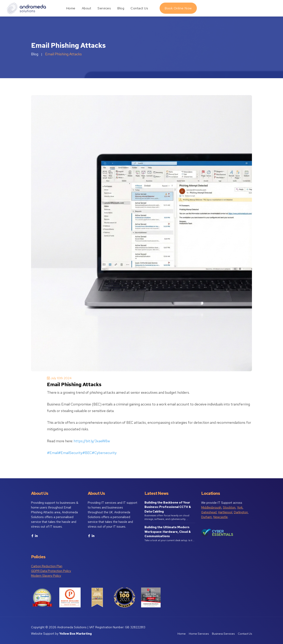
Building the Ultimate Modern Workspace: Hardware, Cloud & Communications (168, 532)
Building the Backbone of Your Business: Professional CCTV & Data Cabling (168, 507)
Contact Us (139, 8)
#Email (53, 453)
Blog (121, 8)
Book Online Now (178, 8)
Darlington (241, 512)
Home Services (199, 634)
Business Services (223, 634)
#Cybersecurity (104, 453)
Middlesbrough (211, 508)
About (87, 8)
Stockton (229, 508)
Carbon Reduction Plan (47, 566)
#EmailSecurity (70, 453)
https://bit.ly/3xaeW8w (92, 441)
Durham (206, 517)
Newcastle (221, 517)
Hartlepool (225, 512)
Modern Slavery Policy (46, 576)
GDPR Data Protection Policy (51, 571)
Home (71, 8)
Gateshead (209, 512)
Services (104, 8)
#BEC (87, 453)
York (240, 508)
